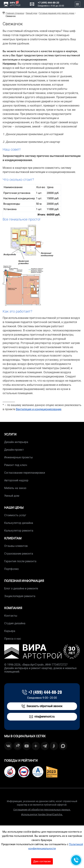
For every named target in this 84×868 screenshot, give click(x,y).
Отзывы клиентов (16, 546)
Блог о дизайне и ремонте (21, 588)
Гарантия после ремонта (20, 561)
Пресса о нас (13, 639)
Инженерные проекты (18, 457)
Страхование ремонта (19, 554)
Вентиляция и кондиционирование (39, 409)
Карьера (10, 631)
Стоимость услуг (15, 515)
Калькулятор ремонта (19, 531)
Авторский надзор (16, 480)
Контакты (11, 616)
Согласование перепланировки (25, 473)
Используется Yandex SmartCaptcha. (42, 814)
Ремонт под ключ (16, 465)
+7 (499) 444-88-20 (48, 3)
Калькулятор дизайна (19, 523)
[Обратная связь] (76, 860)
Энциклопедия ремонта (20, 596)
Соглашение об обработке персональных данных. (42, 810)
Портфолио (11, 569)
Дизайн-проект (14, 450)
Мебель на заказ (15, 488)
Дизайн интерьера (16, 442)
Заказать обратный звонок (42, 706)
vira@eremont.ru (42, 717)
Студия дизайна (15, 623)
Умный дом (12, 496)
